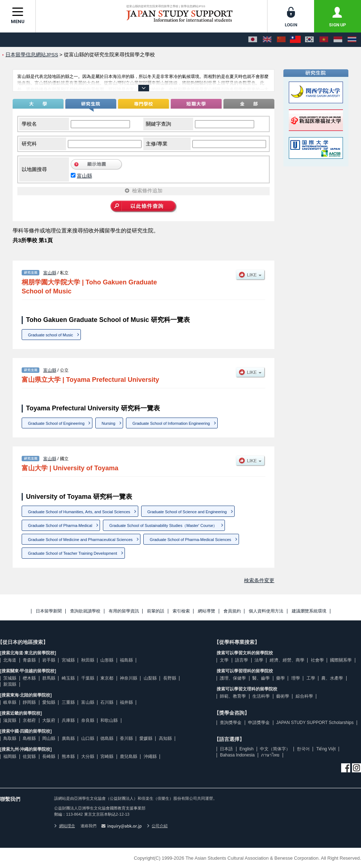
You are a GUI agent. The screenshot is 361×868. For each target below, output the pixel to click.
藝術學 (283, 696)
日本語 (226, 749)
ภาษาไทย (270, 755)
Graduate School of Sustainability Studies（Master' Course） (163, 525)
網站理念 (65, 826)
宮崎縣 (107, 756)
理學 (296, 678)
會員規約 (232, 611)
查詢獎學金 (231, 723)
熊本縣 (68, 756)
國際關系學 (341, 660)
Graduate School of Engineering (56, 423)
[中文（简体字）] (281, 40)
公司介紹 (157, 826)
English (246, 749)
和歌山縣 (109, 720)
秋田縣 (88, 660)
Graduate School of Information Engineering (171, 423)
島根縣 (29, 738)
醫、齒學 (261, 678)
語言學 (242, 660)
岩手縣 (49, 660)
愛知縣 (49, 702)
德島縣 (107, 738)
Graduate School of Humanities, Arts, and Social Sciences (79, 512)
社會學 (317, 660)
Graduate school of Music (51, 335)
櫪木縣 (29, 678)
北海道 (10, 660)
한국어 (303, 749)
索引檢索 (181, 611)
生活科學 (261, 696)
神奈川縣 (129, 678)
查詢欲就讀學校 (85, 611)
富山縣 (84, 176)
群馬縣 (49, 678)
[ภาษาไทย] (352, 40)
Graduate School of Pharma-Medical (60, 525)
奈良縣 (88, 720)
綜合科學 (304, 696)
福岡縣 (10, 756)
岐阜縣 (10, 702)
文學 (224, 660)
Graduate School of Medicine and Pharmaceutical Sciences (81, 540)
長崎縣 (49, 756)
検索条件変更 (259, 580)
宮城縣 (68, 660)
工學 (311, 678)
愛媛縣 (146, 738)
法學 (259, 660)
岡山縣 (49, 738)
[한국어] (309, 40)
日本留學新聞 (49, 611)
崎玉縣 (68, 678)
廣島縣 (68, 738)
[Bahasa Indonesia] (338, 40)
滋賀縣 (10, 720)
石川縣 (107, 702)
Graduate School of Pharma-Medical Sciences (191, 540)
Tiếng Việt (326, 749)
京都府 (29, 720)
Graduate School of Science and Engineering (187, 512)
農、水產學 (332, 678)
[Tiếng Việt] (324, 40)
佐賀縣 (29, 756)
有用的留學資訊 (124, 611)
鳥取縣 (10, 738)
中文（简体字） (275, 749)
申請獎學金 (259, 723)
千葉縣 (88, 678)
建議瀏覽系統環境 (309, 611)
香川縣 (126, 738)
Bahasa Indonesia (237, 755)
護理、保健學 (233, 678)
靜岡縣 (29, 702)
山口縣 (88, 738)
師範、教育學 (233, 696)
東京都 (107, 678)
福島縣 (126, 660)
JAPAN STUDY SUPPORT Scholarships (315, 723)
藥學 (280, 678)
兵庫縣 (68, 720)
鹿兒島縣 (129, 756)
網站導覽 (206, 611)
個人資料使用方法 (266, 611)
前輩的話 (156, 611)
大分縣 (88, 756)
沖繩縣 (150, 756)
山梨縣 (150, 678)
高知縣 (165, 738)
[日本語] (253, 40)
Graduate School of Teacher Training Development (73, 553)
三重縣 (68, 702)
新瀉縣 (10, 684)
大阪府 (49, 720)
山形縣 (107, 660)
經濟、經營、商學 (287, 660)
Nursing (108, 423)
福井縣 (126, 702)
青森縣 (29, 660)
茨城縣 (10, 678)
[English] (267, 40)
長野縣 (170, 678)
